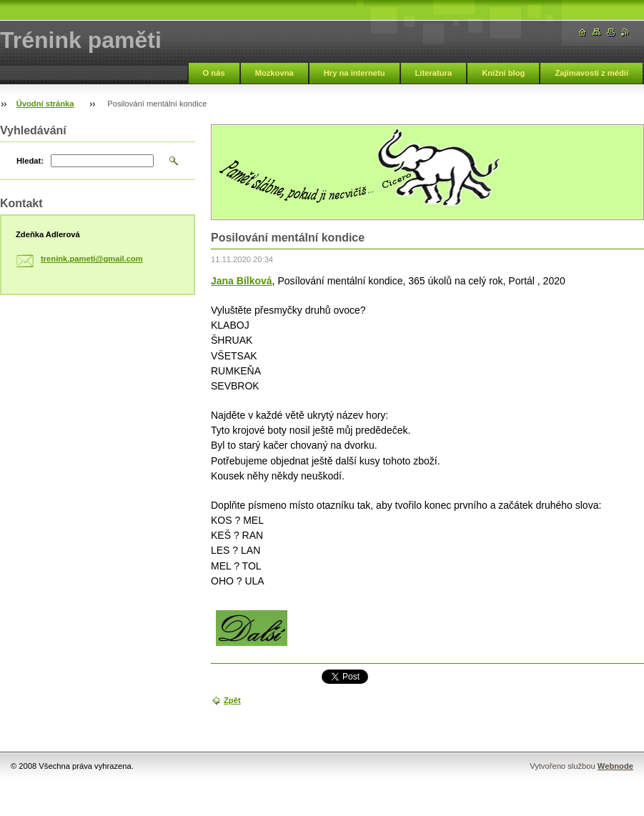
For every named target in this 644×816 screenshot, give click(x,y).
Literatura (434, 73)
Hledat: (30, 161)
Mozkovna (274, 73)
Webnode (615, 766)
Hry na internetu (355, 73)
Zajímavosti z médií (591, 73)
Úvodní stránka (45, 104)
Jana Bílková (242, 281)
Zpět (232, 700)
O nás (214, 73)
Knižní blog (503, 73)
